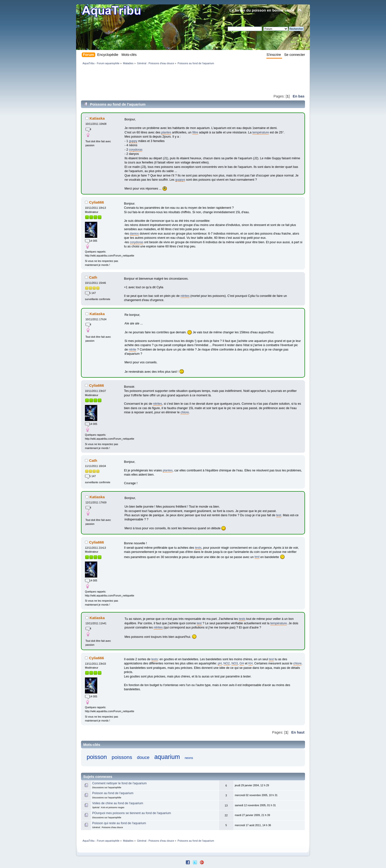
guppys (180, 180)
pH (220, 663)
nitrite (133, 350)
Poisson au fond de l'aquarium (113, 793)
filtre (195, 132)
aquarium (167, 757)
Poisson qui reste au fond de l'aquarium (119, 823)
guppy (133, 141)
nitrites (185, 296)
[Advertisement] (171, 79)
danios (134, 234)
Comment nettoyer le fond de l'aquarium (119, 783)
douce (143, 757)
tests (198, 548)
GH (242, 663)
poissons (122, 757)
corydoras (136, 150)
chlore (185, 412)
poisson (97, 757)
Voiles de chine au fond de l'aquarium (118, 803)
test (279, 515)
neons (189, 758)
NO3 (235, 663)
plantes (166, 132)
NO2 (227, 663)
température (261, 132)
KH (250, 663)
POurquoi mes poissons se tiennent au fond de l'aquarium (131, 813)
